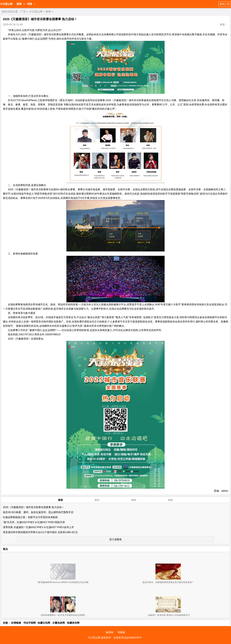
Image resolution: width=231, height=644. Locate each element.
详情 (29, 4)
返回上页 (225, 4)
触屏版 (110, 632)
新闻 (19, 4)
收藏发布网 (73, 623)
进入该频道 (115, 539)
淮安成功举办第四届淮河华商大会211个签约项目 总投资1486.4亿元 (40, 532)
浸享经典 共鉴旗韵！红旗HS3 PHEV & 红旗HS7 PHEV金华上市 (38, 527)
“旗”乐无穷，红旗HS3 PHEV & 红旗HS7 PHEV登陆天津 (34, 522)
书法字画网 (29, 623)
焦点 (5, 549)
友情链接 (16, 623)
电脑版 (121, 632)
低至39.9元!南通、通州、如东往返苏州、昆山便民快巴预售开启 (38, 512)
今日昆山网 (6, 4)
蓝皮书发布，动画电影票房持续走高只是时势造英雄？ (168, 582)
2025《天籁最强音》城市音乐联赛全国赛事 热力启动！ (33, 507)
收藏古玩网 (44, 623)
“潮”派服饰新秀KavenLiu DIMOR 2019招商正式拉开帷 (63, 582)
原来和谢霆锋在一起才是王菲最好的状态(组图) (63, 615)
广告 (23, 12)
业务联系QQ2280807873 (127, 638)
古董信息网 (59, 623)
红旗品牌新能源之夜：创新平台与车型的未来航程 (30, 517)
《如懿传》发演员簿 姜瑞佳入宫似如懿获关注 (168, 615)
